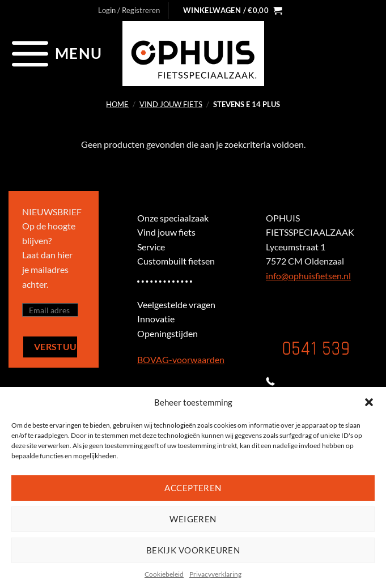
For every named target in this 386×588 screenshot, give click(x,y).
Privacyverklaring (215, 574)
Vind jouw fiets (171, 104)
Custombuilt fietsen (176, 261)
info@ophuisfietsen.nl (308, 276)
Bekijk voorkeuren (193, 550)
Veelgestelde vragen (176, 304)
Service (151, 247)
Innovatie (156, 319)
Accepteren (193, 488)
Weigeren (193, 519)
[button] (369, 402)
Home (117, 104)
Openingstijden (167, 333)
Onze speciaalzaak (173, 218)
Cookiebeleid (164, 574)
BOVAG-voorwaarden (181, 359)
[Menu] (55, 53)
